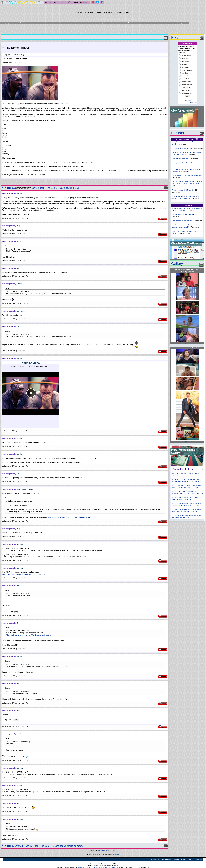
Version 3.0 (193, 103)
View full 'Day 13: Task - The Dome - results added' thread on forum (49, 846)
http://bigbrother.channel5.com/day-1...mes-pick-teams (25, 574)
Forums (177, 133)
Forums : (9, 846)
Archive (195, 859)
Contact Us (85, 2)
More (187, 343)
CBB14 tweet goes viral (180, 159)
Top (201, 859)
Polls (55, 2)
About (75, 2)
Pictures (63, 2)
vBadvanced (103, 851)
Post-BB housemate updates (182, 221)
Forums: (8, 188)
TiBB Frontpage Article (25, 489)
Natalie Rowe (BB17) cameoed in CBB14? (186, 175)
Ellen (19, 474)
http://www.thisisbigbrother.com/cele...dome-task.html (69, 517)
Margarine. (21, 311)
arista (19, 586)
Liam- (19, 326)
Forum (48, 2)
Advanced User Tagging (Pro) (88, 867)
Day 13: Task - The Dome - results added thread (55, 188)
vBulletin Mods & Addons (108, 867)
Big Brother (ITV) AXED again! (182, 214)
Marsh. (19, 454)
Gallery (177, 264)
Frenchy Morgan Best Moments (183, 190)
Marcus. (20, 193)
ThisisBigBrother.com (169, 859)
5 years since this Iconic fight (182, 148)
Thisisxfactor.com (185, 859)
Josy (22, 55)
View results (187, 101)
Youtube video (31, 363)
